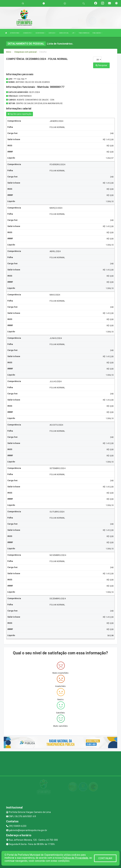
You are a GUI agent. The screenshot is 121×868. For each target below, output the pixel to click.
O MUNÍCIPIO (28, 33)
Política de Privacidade (75, 858)
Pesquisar (101, 65)
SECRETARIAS (40, 33)
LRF (74, 33)
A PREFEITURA (15, 33)
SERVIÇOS (52, 33)
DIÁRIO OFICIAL (64, 33)
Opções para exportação (20, 114)
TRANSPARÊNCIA (84, 33)
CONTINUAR (105, 858)
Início (9, 52)
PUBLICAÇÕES (97, 33)
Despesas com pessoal (26, 52)
